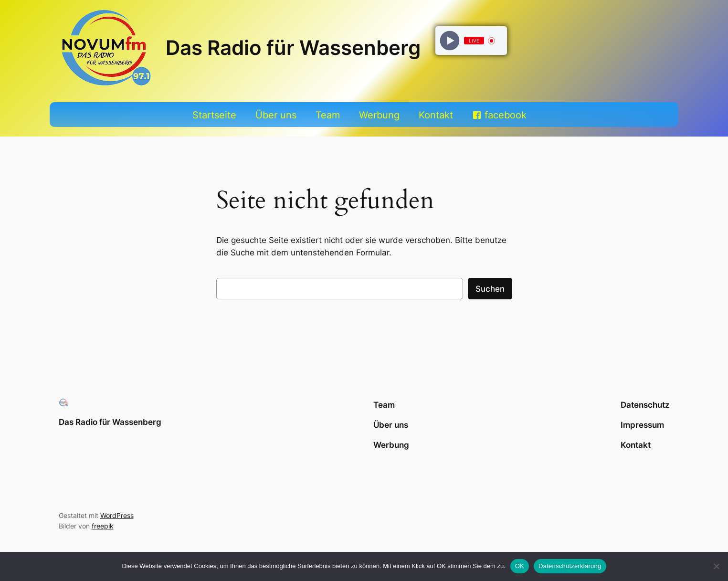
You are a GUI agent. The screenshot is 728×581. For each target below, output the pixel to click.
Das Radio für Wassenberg (293, 48)
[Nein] (716, 566)
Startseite (214, 115)
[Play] (450, 41)
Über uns (276, 115)
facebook (506, 115)
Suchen (490, 289)
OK (520, 566)
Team (328, 115)
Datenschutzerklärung (570, 566)
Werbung (379, 115)
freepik (103, 526)
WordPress (117, 515)
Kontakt (436, 115)
